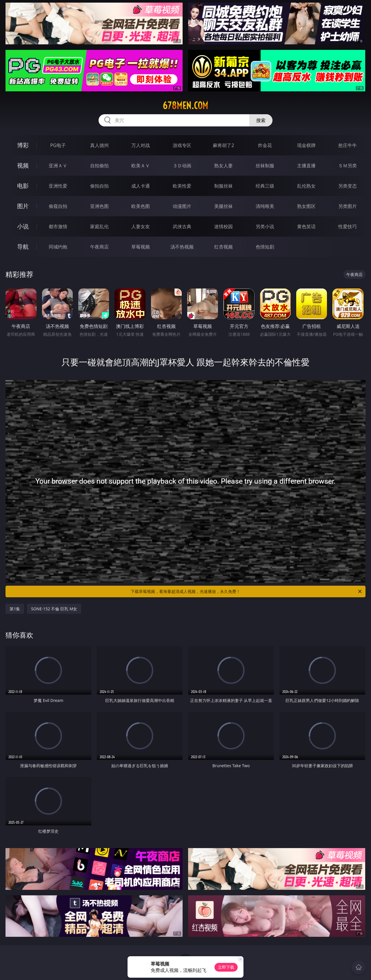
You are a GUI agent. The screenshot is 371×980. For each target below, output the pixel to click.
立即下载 (226, 967)
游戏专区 (182, 145)
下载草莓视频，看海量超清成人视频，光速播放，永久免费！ (247, 591)
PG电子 (58, 145)
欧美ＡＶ (141, 166)
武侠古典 (182, 226)
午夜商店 (99, 247)
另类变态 (348, 186)
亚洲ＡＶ (58, 166)
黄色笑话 (306, 226)
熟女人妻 (223, 166)
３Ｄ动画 (182, 166)
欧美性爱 (182, 186)
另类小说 (265, 226)
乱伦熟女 (306, 186)
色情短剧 (265, 247)
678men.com (185, 106)
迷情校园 (223, 226)
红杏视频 (223, 247)
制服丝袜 (223, 186)
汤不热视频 (182, 247)
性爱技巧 (348, 226)
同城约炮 (58, 247)
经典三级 (265, 186)
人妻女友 (141, 226)
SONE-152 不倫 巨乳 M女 (54, 609)
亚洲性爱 (58, 186)
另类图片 (348, 206)
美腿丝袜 (223, 206)
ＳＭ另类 (348, 166)
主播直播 (306, 166)
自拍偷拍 (99, 166)
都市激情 (58, 226)
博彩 (23, 145)
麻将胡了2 (223, 145)
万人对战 (141, 145)
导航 (23, 247)
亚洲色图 (99, 206)
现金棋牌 (306, 145)
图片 (23, 206)
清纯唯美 (265, 206)
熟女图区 (306, 206)
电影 (23, 186)
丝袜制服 (265, 166)
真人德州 (99, 145)
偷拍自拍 (99, 186)
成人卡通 (141, 186)
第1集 (15, 609)
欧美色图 (141, 206)
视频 (23, 165)
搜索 (261, 120)
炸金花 (265, 145)
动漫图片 (182, 206)
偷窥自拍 (58, 206)
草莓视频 (141, 247)
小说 (23, 226)
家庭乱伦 (99, 226)
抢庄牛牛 (348, 145)
